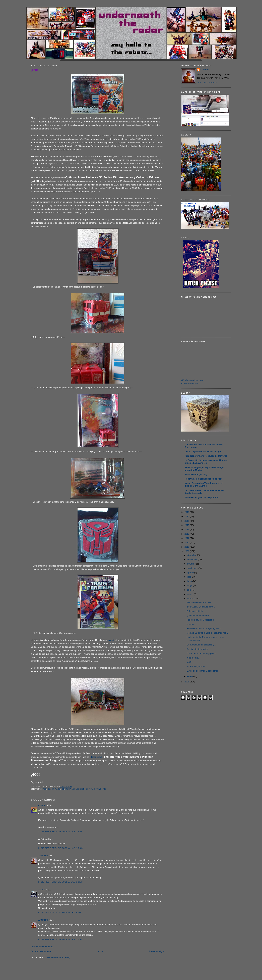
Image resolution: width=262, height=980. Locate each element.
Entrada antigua (157, 951)
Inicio (100, 951)
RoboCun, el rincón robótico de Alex (203, 479)
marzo (190, 594)
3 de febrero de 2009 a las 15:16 (60, 832)
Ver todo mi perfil (207, 83)
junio (190, 581)
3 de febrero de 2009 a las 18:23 (60, 882)
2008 (187, 682)
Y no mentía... (193, 658)
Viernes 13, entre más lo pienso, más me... (207, 633)
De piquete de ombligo (197, 649)
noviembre (192, 559)
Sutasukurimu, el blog (196, 474)
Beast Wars (54, 789)
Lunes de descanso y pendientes (202, 671)
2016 (187, 521)
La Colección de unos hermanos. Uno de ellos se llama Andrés (206, 462)
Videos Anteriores (190, 383)
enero (190, 676)
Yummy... (191, 624)
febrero (191, 599)
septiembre (193, 568)
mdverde (43, 805)
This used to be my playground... (202, 653)
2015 (187, 525)
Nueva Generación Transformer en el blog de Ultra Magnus (204, 484)
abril (189, 590)
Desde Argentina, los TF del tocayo (203, 452)
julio (189, 577)
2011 (187, 543)
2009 (187, 551)
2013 (187, 534)
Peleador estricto (195, 611)
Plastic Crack (96, 757)
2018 (187, 512)
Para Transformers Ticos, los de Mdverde (206, 456)
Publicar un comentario (42, 947)
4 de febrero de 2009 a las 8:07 (60, 912)
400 (45, 789)
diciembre (192, 555)
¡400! (34, 70)
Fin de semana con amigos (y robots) (204, 628)
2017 (187, 516)
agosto (191, 572)
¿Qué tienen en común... (198, 615)
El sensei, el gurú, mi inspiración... (202, 497)
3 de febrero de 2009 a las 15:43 (60, 848)
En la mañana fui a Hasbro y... (201, 645)
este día (111, 640)
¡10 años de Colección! (192, 380)
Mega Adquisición (75, 789)
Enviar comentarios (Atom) (57, 957)
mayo (190, 586)
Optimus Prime (94, 789)
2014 (187, 529)
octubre (191, 564)
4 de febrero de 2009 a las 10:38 (60, 939)
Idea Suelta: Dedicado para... (201, 607)
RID (105, 789)
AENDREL (43, 856)
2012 (187, 538)
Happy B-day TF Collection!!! (200, 620)
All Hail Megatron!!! (196, 666)
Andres (42, 890)
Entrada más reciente (41, 951)
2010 (187, 547)
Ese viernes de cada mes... (200, 602)
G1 (63, 789)
